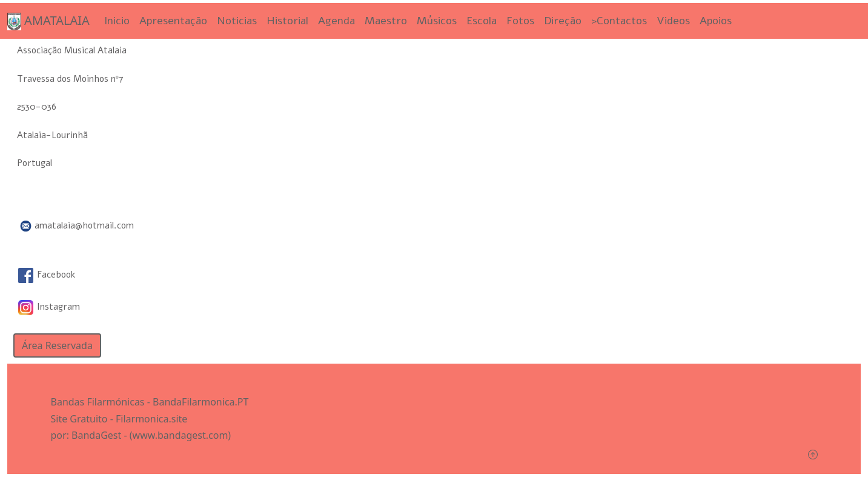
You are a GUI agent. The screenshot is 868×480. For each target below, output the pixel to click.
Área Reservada (57, 345)
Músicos (437, 21)
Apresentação (173, 21)
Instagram (49, 307)
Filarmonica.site (151, 419)
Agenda (336, 21)
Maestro (386, 21)
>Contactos (619, 21)
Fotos (520, 21)
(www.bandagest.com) (180, 435)
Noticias (237, 21)
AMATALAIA (48, 21)
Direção (563, 21)
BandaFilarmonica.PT (200, 402)
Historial (287, 21)
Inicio (117, 21)
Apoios (716, 21)
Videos (673, 21)
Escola (482, 21)
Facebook (47, 275)
